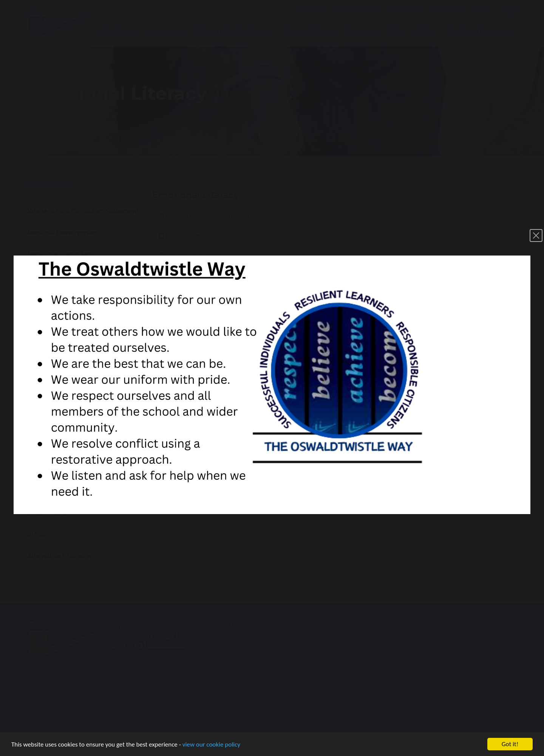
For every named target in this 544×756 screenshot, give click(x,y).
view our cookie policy (211, 745)
